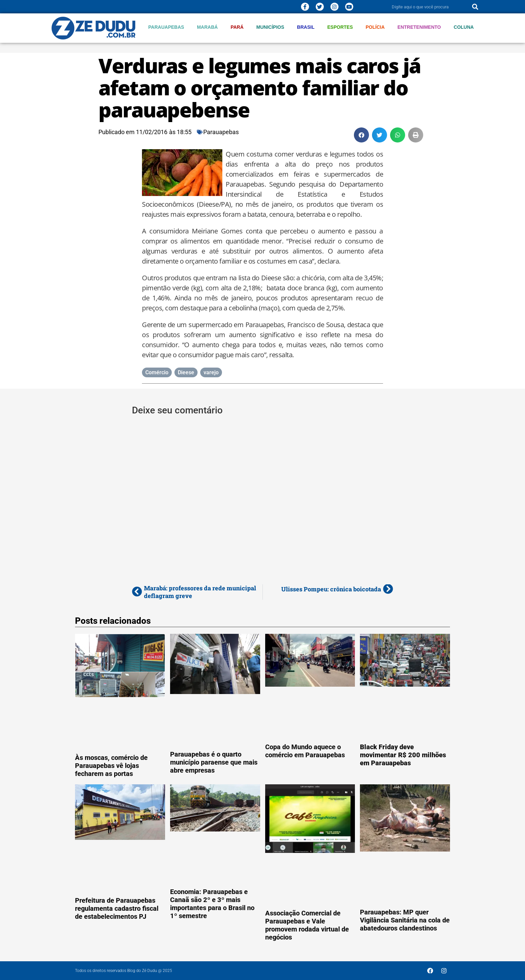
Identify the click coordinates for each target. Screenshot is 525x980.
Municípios (270, 27)
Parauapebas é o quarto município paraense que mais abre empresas (214, 762)
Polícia (375, 27)
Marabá (207, 27)
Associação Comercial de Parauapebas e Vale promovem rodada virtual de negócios (307, 925)
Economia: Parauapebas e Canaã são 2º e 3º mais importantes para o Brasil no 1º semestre (212, 904)
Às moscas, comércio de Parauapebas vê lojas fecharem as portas (111, 766)
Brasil (306, 27)
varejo (211, 372)
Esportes (340, 27)
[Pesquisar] (475, 7)
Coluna (464, 27)
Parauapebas (166, 27)
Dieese (186, 372)
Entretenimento (419, 27)
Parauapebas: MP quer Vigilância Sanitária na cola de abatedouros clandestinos (405, 920)
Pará (237, 27)
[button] (361, 135)
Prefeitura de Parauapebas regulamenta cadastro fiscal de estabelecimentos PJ (117, 908)
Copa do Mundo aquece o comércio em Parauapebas (305, 751)
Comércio (157, 372)
